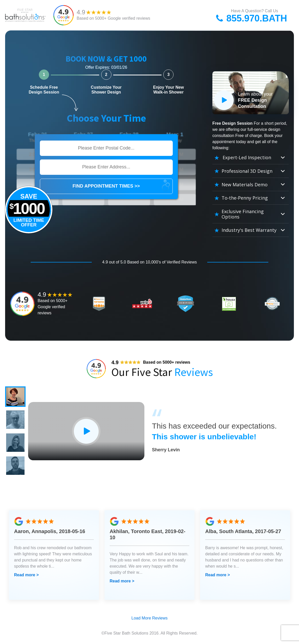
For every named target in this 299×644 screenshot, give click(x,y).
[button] (15, 397)
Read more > (26, 575)
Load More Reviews (149, 618)
